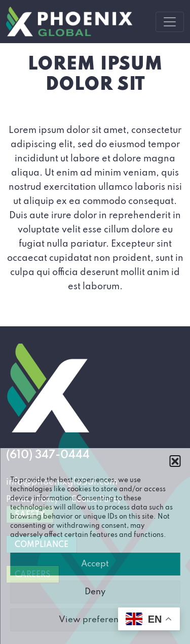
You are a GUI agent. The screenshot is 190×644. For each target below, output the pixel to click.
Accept (95, 564)
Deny (95, 592)
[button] (175, 461)
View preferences (95, 620)
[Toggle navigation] (170, 22)
